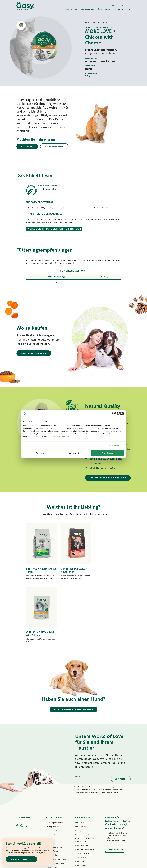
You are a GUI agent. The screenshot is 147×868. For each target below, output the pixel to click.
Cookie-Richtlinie (62, 436)
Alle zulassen (107, 453)
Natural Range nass (53, 819)
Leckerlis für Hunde (53, 823)
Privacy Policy (112, 732)
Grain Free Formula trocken (56, 782)
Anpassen (74, 453)
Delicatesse (80, 801)
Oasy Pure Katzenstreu (84, 829)
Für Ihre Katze (83, 757)
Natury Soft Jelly (52, 815)
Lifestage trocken (52, 766)
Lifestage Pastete (52, 790)
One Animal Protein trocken (56, 774)
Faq (114, 5)
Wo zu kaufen (27, 146)
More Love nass (81, 821)
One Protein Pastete (53, 794)
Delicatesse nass (81, 805)
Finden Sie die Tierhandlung (34, 353)
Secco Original (81, 762)
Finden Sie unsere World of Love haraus (108, 478)
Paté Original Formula (54, 786)
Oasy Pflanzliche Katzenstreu (86, 833)
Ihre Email (79, 716)
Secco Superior (81, 766)
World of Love (24, 757)
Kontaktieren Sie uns (55, 146)
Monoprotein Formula (54, 770)
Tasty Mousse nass (82, 793)
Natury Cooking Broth (83, 813)
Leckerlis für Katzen (82, 825)
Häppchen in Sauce (82, 785)
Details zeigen (113, 446)
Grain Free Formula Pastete (56, 798)
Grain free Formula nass (55, 802)
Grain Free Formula (53, 778)
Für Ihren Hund (54, 757)
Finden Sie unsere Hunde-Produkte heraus (74, 649)
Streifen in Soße (52, 811)
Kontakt (121, 5)
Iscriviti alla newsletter (22, 859)
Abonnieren (121, 718)
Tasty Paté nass (52, 806)
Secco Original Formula (55, 762)
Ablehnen (40, 453)
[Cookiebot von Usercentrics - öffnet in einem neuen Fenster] (114, 413)
